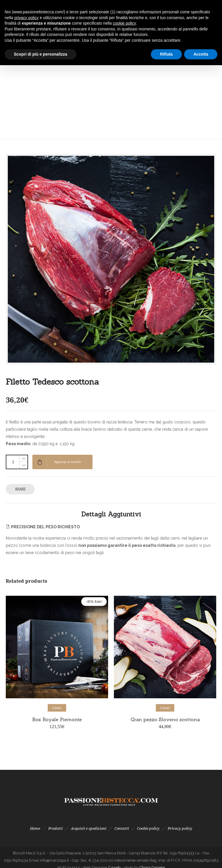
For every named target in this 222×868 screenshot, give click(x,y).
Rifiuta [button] (166, 54)
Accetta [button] (201, 54)
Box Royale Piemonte (57, 719)
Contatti (122, 828)
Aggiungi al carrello (67, 462)
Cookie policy (148, 828)
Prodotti (55, 828)
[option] (57, 665)
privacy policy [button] (26, 18)
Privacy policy (180, 828)
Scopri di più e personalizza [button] (40, 54)
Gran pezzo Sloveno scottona (165, 719)
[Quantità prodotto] (13, 462)
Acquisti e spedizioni (89, 828)
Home (35, 828)
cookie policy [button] (124, 23)
